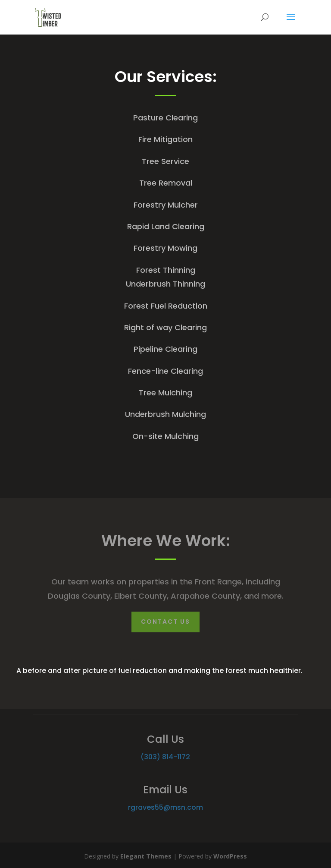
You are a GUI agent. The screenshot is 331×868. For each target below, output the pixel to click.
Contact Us (165, 622)
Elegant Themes (146, 856)
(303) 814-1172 (165, 757)
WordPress (230, 856)
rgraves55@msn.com (165, 807)
